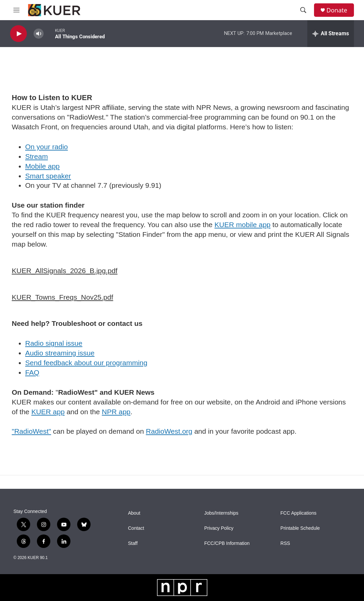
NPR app (116, 412)
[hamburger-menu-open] (16, 10)
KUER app (48, 412)
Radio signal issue (54, 343)
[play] (18, 34)
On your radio (46, 147)
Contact (136, 528)
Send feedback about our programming (86, 363)
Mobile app (42, 166)
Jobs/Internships (221, 513)
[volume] (39, 34)
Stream (37, 156)
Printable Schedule (300, 528)
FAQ (32, 372)
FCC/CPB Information (227, 543)
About (134, 513)
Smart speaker (48, 176)
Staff (133, 543)
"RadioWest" (31, 431)
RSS (285, 543)
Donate (337, 10)
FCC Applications (298, 513)
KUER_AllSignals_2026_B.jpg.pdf (65, 271)
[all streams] (331, 34)
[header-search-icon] (303, 10)
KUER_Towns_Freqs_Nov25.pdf (62, 297)
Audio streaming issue (60, 353)
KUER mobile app (242, 225)
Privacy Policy (219, 528)
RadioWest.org (169, 431)
